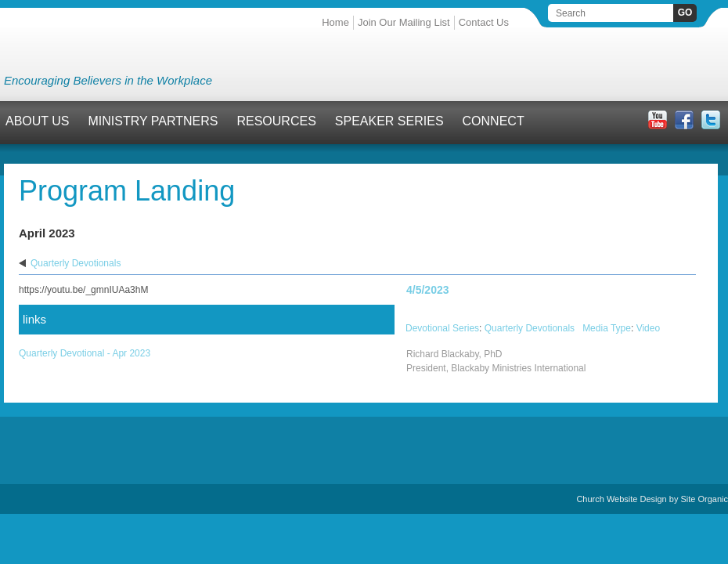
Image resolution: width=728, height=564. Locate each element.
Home (335, 22)
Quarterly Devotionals (76, 263)
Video (648, 328)
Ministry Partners (153, 121)
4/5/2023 (428, 290)
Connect (494, 121)
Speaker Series (389, 121)
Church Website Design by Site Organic (652, 499)
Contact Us (484, 22)
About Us (38, 121)
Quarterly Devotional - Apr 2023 (85, 353)
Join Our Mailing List (404, 22)
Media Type (607, 328)
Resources (276, 121)
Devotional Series (442, 328)
